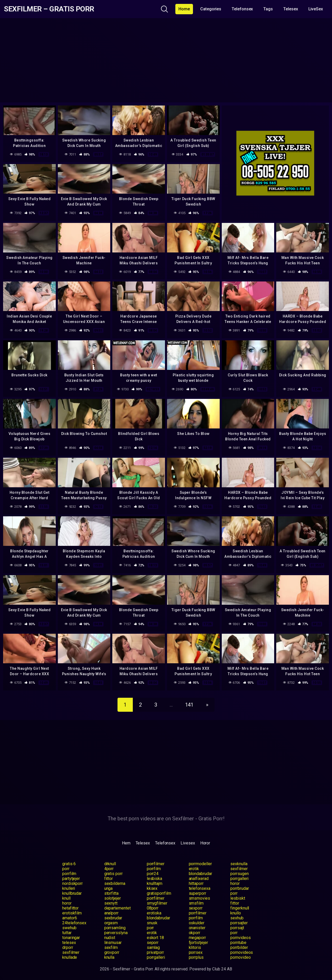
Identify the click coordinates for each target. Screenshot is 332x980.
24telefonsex (74, 923)
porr (66, 869)
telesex (69, 943)
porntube (238, 943)
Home (184, 9)
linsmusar (113, 943)
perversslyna (116, 933)
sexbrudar (113, 918)
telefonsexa (200, 888)
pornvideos (240, 938)
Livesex (188, 843)
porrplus (196, 957)
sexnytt (111, 903)
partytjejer (71, 879)
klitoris (195, 947)
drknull (110, 864)
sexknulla (239, 864)
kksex (152, 888)
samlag (153, 947)
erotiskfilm (72, 913)
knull (66, 898)
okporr (195, 933)
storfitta (111, 893)
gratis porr (113, 874)
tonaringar (71, 938)
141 (189, 705)
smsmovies (199, 898)
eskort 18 (155, 938)
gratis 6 (69, 864)
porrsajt (237, 928)
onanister (197, 928)
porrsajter (239, 923)
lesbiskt (238, 898)
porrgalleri (239, 879)
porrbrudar (240, 888)
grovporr (112, 952)
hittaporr (196, 883)
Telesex (290, 9)
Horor (205, 843)
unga (109, 888)
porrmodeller (200, 864)
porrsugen (239, 874)
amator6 (70, 918)
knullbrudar (72, 893)
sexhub (237, 918)
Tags (268, 9)
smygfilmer (157, 903)
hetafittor (70, 908)
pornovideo (240, 957)
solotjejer (113, 898)
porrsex (196, 952)
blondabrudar (200, 874)
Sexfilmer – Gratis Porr (49, 9)
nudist (110, 938)
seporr (153, 943)
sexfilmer (239, 869)
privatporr (155, 952)
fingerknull (240, 908)
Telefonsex (242, 9)
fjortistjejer (198, 943)
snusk (152, 923)
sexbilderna (115, 883)
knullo (236, 913)
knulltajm (155, 883)
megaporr (197, 938)
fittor (109, 879)
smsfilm (196, 903)
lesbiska (154, 879)
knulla (109, 957)
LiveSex (316, 9)
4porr (109, 869)
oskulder (197, 923)
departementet (117, 908)
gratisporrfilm (159, 893)
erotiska (154, 913)
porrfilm (154, 869)
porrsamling (115, 928)
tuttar (67, 933)
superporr (198, 893)
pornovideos (242, 952)
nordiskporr (72, 883)
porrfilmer (156, 864)
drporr (68, 947)
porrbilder (239, 947)
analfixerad (199, 879)
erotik (194, 869)
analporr (111, 913)
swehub (69, 928)
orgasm (111, 923)
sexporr (196, 908)
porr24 (153, 874)
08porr (153, 908)
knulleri (69, 888)
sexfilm (111, 947)
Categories (211, 9)
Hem (126, 843)
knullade (70, 957)
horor (235, 883)
